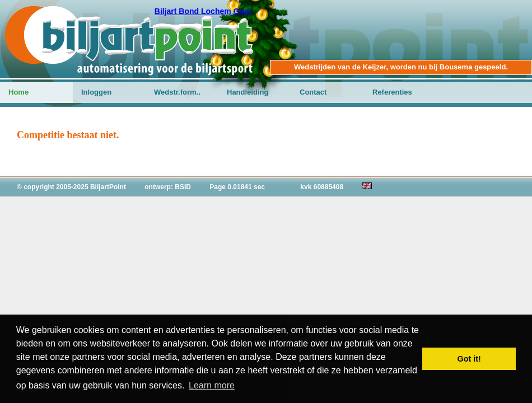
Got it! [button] (469, 359)
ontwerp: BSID (168, 187)
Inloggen (96, 92)
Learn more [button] (212, 385)
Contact (313, 92)
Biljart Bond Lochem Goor (203, 11)
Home (18, 92)
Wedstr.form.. (177, 92)
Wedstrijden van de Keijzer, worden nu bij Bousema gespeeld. (401, 67)
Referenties (392, 92)
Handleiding (248, 92)
